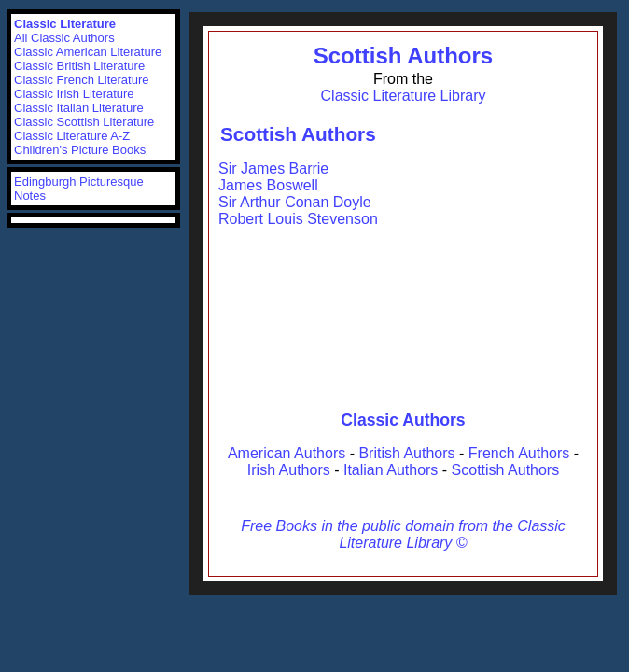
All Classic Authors (64, 38)
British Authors (406, 453)
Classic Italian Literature (79, 108)
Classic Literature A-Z (72, 136)
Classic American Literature (88, 52)
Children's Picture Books (80, 150)
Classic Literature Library (404, 96)
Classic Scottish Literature (84, 122)
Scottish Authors (403, 56)
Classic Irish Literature (74, 94)
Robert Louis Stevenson (298, 219)
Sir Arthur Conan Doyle (295, 202)
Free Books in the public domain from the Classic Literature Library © (403, 534)
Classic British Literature (79, 66)
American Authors (287, 453)
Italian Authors (391, 470)
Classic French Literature (82, 80)
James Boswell (268, 185)
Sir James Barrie (273, 168)
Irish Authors (289, 470)
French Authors (519, 453)
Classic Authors (403, 420)
